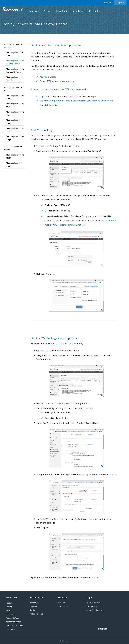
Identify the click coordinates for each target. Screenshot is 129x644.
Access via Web (13, 618)
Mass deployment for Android (13, 148)
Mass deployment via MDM (15, 156)
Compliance (63, 606)
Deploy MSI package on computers (57, 81)
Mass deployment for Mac (13, 89)
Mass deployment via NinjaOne (15, 79)
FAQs (33, 610)
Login (119, 3)
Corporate (10, 629)
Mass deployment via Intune (15, 54)
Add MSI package (48, 77)
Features (34, 11)
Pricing (47, 11)
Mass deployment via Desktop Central (15, 62)
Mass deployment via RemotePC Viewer (15, 70)
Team (9, 610)
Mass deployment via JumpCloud (15, 138)
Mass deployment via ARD (15, 105)
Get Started (37, 597)
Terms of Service (93, 602)
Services (63, 597)
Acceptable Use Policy (95, 610)
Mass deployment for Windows (13, 46)
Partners (62, 602)
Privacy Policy (91, 606)
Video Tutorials (37, 614)
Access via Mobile (14, 622)
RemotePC (13, 9)
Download (61, 11)
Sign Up (33, 606)
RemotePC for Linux (15, 626)
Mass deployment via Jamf (15, 113)
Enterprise (10, 614)
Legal (89, 597)
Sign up (108, 3)
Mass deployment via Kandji (15, 122)
